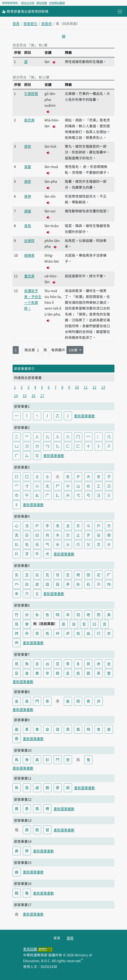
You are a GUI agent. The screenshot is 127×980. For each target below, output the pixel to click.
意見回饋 (30, 949)
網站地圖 (42, 3)
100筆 (74, 350)
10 (77, 387)
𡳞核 (28, 146)
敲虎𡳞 (29, 120)
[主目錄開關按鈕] (120, 12)
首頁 (16, 23)
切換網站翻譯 (57, 3)
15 (25, 395)
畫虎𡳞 (29, 276)
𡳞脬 (28, 181)
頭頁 (70, 938)
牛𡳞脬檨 (31, 93)
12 (94, 387)
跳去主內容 (28, 3)
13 (103, 387)
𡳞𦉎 (28, 211)
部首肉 (47, 23)
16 (33, 395)
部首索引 (30, 23)
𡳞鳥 (28, 226)
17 (42, 395)
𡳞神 (28, 196)
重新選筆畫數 (85, 416)
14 (16, 395)
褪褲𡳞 (29, 255)
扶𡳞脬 (29, 240)
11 (86, 387)
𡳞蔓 (28, 167)
